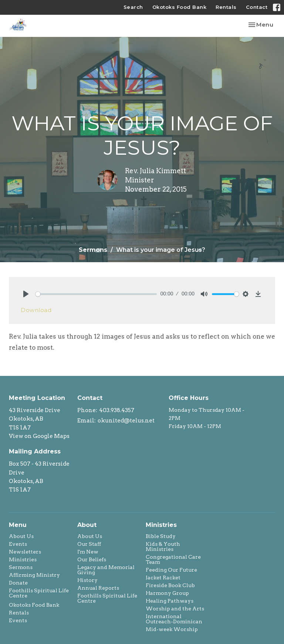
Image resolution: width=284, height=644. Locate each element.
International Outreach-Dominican (174, 619)
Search (133, 7)
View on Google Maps (39, 436)
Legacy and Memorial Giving (106, 570)
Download (36, 310)
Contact (257, 7)
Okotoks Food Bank (180, 7)
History (87, 580)
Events (18, 544)
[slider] (96, 294)
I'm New (88, 552)
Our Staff (89, 544)
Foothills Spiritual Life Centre (39, 593)
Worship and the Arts (175, 609)
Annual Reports (98, 588)
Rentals (226, 7)
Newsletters (25, 552)
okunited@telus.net (126, 421)
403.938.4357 (117, 410)
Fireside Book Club (170, 585)
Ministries (23, 559)
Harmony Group (167, 593)
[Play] (26, 294)
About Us (21, 536)
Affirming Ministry (34, 575)
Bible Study (161, 536)
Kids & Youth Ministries (163, 547)
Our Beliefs (92, 559)
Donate (18, 583)
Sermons (93, 250)
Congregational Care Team (173, 559)
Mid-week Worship (172, 629)
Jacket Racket (163, 578)
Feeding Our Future (171, 570)
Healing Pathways (170, 601)
